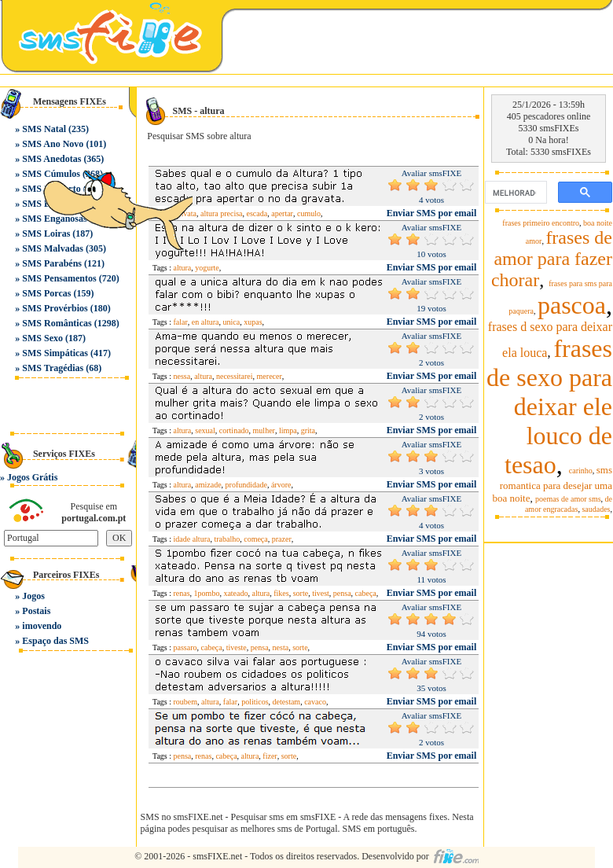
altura (203, 376)
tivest (321, 593)
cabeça (366, 593)
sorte (301, 593)
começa (256, 539)
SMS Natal (44, 129)
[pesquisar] (514, 193)
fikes (281, 593)
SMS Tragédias (53, 368)
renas (182, 593)
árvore (281, 485)
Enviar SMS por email (432, 213)
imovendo (42, 626)
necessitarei (235, 376)
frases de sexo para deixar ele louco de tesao (549, 406)
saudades (596, 509)
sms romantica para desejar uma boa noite (552, 484)
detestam (287, 702)
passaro (185, 647)
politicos (255, 702)
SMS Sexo (42, 338)
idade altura (192, 539)
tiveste (237, 647)
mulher (264, 430)
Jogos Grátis (32, 477)
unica (232, 322)
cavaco (315, 702)
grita (308, 430)
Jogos (33, 596)
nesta (281, 647)
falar (181, 322)
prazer (282, 539)
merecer (270, 376)
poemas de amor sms (568, 499)
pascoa (572, 305)
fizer (270, 756)
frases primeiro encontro (541, 223)
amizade (208, 485)
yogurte (207, 268)
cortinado (234, 430)
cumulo (309, 213)
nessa (182, 376)
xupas (253, 322)
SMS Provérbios (55, 308)
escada (257, 213)
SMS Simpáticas (55, 353)
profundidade (246, 485)
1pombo (207, 593)
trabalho (227, 539)
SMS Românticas (57, 323)
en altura (206, 322)
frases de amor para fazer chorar (552, 259)
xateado (235, 593)
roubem (186, 702)
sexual (205, 430)
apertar (282, 213)
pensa (342, 593)
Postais (36, 611)
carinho (581, 471)
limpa (288, 430)
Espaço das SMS (55, 641)
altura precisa (222, 213)
